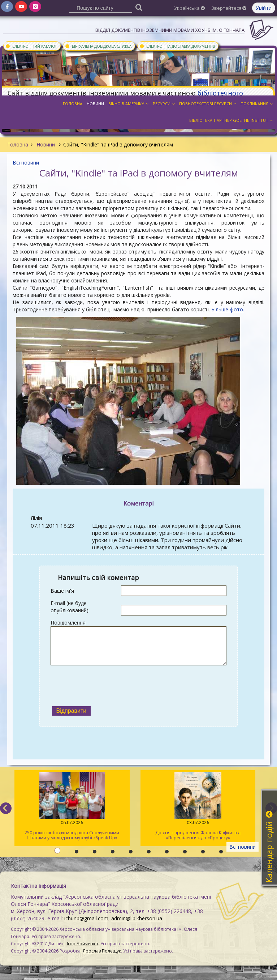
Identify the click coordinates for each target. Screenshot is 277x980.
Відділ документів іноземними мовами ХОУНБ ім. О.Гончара (170, 30)
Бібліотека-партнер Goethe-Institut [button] (231, 120)
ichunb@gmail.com (86, 918)
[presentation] (105, 685)
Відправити (72, 711)
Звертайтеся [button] (229, 8)
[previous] (6, 808)
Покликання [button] (257, 104)
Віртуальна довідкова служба (98, 46)
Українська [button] (189, 8)
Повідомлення (68, 623)
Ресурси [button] (164, 104)
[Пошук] (139, 7)
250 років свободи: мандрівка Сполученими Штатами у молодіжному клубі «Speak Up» (72, 806)
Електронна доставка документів (177, 46)
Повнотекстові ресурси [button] (208, 104)
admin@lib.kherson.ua (137, 918)
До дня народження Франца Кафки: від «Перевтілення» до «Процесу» (198, 806)
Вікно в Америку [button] (128, 104)
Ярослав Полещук (102, 951)
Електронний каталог (31, 46)
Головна (18, 144)
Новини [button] (95, 104)
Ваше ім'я (62, 591)
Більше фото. (228, 309)
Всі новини (26, 163)
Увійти (264, 8)
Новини (46, 144)
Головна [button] (73, 104)
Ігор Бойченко (83, 944)
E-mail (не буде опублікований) (70, 607)
